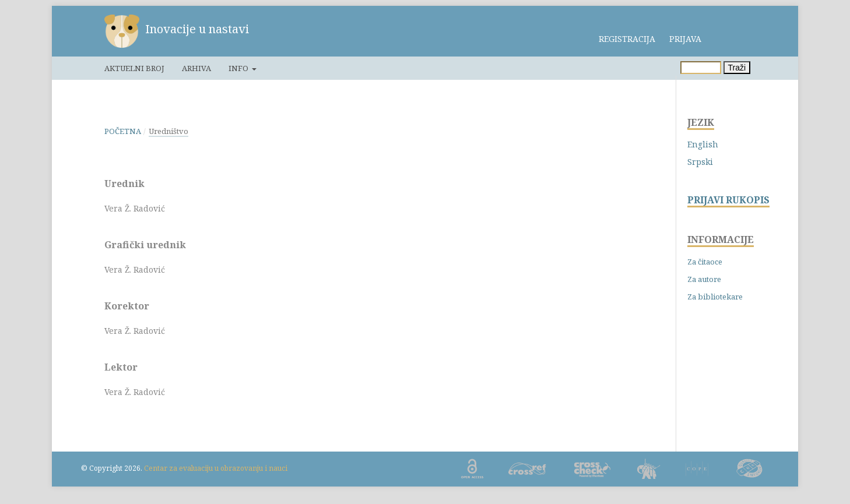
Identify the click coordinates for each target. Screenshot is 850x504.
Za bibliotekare (715, 297)
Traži (737, 68)
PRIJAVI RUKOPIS (728, 200)
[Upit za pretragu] (701, 68)
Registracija (627, 39)
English (703, 144)
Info (239, 68)
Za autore (704, 279)
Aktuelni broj (134, 68)
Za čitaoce (705, 262)
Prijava (685, 39)
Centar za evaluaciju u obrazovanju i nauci (216, 468)
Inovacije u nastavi (197, 29)
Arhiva (196, 68)
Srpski (700, 162)
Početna (123, 131)
